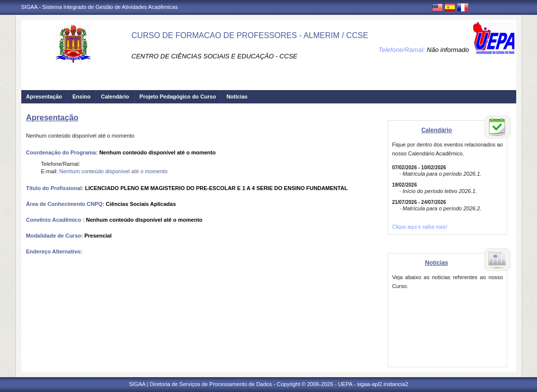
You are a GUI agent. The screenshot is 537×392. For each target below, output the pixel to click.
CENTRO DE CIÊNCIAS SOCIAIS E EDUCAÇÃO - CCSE (215, 56)
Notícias (237, 97)
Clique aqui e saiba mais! (420, 227)
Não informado (448, 50)
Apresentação (44, 97)
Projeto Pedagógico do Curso (178, 97)
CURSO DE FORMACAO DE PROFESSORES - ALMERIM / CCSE (250, 35)
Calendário (115, 97)
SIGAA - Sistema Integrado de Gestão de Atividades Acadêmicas (100, 7)
